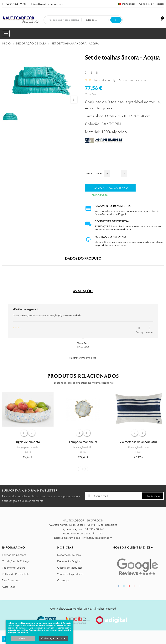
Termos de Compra (14, 555)
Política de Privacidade (16, 574)
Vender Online (82, 609)
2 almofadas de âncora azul (138, 442)
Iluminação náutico (83, 447)
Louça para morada (28, 447)
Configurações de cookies (54, 638)
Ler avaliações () (104, 80)
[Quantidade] (116, 173)
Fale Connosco (11, 580)
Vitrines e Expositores (70, 574)
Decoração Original (69, 561)
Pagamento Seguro (14, 568)
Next (86, 469)
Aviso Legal (9, 587)
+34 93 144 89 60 (15, 4)
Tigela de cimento (28, 442)
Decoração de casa (138, 447)
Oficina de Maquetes (70, 568)
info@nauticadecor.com (48, 4)
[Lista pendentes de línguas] (127, 4)
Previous (80, 469)
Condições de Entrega (16, 561)
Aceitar (23, 638)
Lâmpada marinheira (83, 442)
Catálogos (63, 580)
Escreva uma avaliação (132, 80)
